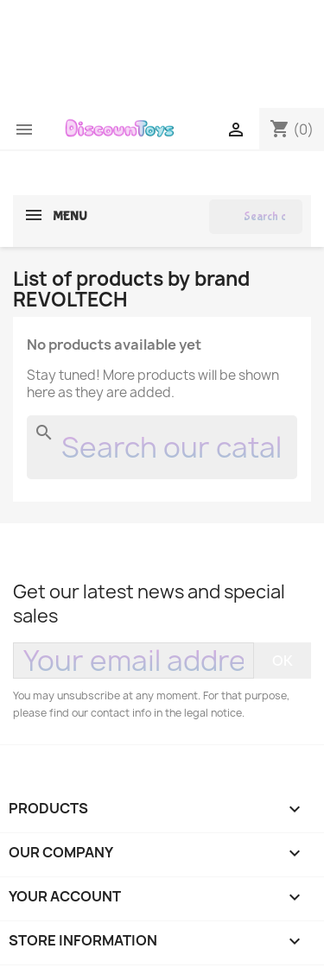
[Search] (256, 217)
